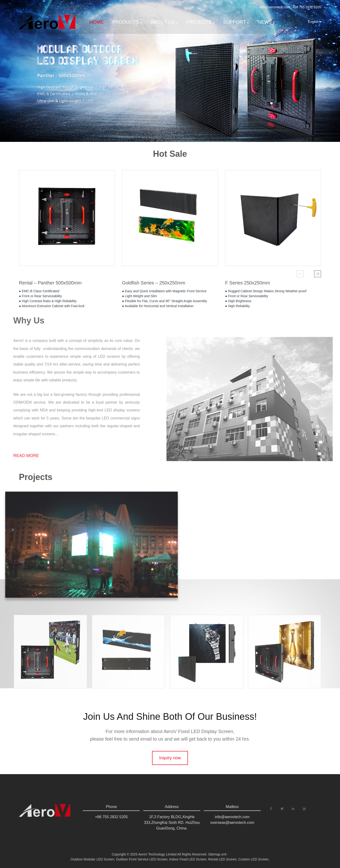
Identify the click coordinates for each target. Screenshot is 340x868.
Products (127, 22)
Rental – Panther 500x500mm (50, 284)
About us (164, 22)
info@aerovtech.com (275, 7)
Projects (200, 22)
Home (97, 22)
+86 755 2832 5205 (307, 7)
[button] (300, 274)
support (236, 22)
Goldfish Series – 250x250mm (154, 284)
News (266, 22)
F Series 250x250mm (247, 284)
